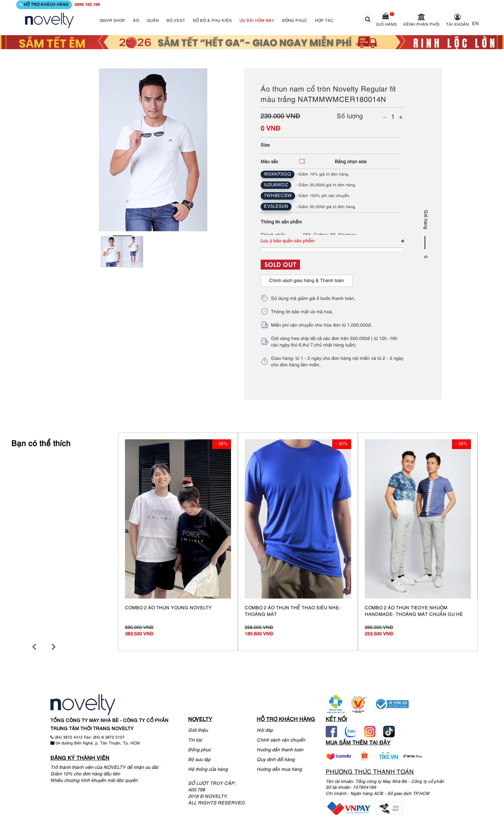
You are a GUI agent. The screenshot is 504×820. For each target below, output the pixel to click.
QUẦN (153, 21)
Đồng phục (199, 749)
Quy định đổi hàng (276, 759)
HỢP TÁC (324, 21)
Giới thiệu (198, 730)
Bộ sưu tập (199, 759)
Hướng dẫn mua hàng (279, 769)
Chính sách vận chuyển (281, 739)
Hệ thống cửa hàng (208, 769)
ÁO (136, 21)
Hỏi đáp (265, 730)
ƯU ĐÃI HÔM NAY (257, 21)
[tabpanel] (111, 256)
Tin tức (195, 739)
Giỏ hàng (387, 25)
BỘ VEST (176, 21)
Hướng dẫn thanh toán (280, 749)
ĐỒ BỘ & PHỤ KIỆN (212, 21)
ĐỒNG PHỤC (295, 21)
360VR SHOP (112, 21)
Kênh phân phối (422, 25)
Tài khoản (457, 25)
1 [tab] (123, 236)
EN (476, 24)
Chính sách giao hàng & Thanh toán (306, 281)
